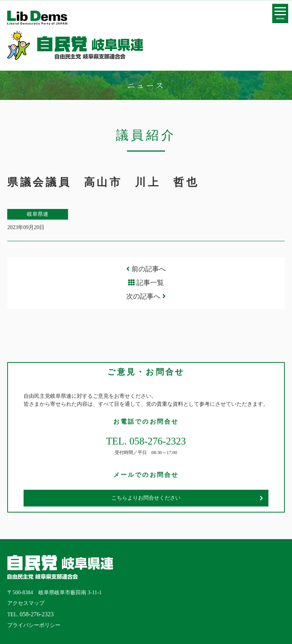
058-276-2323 (37, 614)
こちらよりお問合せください (146, 498)
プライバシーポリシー (34, 625)
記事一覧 (150, 283)
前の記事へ (146, 269)
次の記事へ (146, 296)
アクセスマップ (26, 603)
